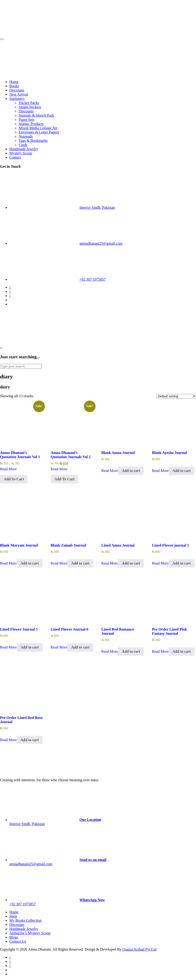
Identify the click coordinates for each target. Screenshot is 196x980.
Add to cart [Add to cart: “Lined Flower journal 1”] (182, 563)
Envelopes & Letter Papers (39, 132)
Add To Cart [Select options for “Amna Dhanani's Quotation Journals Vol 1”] (14, 479)
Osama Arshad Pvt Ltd (139, 949)
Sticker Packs (29, 103)
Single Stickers (30, 107)
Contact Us (18, 941)
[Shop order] (176, 396)
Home (14, 82)
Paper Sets (27, 120)
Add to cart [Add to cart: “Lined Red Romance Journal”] (131, 651)
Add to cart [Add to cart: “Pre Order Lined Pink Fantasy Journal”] (182, 651)
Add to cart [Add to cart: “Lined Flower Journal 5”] (30, 647)
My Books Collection (25, 920)
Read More (8, 469)
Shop (13, 916)
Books (14, 86)
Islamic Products (31, 124)
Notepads (26, 136)
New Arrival (19, 94)
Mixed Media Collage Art (38, 128)
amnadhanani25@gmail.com (101, 243)
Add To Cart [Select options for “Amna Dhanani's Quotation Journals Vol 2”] (64, 479)
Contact (15, 157)
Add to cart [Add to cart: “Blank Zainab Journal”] (80, 563)
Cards (23, 145)
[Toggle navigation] (2, 39)
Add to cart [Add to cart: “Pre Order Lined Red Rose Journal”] (30, 740)
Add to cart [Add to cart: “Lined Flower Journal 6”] (80, 647)
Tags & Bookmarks (33, 141)
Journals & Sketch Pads (36, 115)
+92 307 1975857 (93, 279)
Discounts (17, 90)
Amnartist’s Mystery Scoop (30, 933)
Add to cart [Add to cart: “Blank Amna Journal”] (131, 471)
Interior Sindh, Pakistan (97, 208)
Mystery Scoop (21, 153)
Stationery (17, 99)
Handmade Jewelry (24, 149)
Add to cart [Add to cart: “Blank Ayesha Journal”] (182, 471)
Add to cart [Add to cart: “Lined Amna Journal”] (131, 563)
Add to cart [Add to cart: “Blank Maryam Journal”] (30, 563)
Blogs (14, 937)
